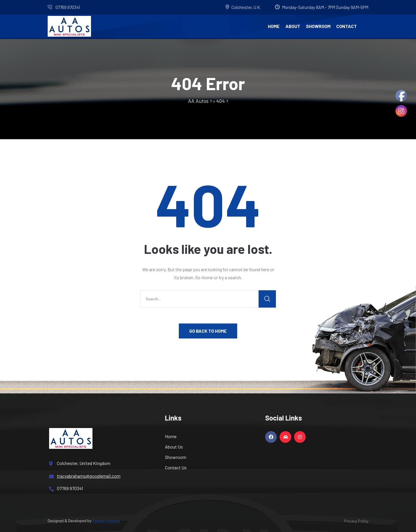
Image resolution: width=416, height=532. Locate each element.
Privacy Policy (356, 521)
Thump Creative (106, 521)
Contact (347, 26)
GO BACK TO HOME (208, 331)
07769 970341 (64, 7)
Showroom (318, 26)
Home (274, 26)
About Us (174, 447)
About (293, 26)
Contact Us (176, 467)
